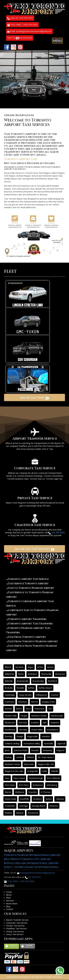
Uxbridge (23, 806)
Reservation (12, 903)
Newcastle (29, 764)
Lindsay (8, 757)
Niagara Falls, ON (46, 764)
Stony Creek (10, 799)
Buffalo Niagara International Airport (31, 863)
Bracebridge (38, 681)
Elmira (19, 709)
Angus (30, 667)
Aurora (50, 667)
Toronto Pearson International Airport (32, 855)
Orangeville (32, 771)
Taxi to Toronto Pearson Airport (30, 588)
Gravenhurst (53, 730)
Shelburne (20, 792)
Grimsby (9, 736)
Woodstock (33, 813)
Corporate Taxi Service (17, 923)
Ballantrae (9, 674)
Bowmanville (23, 681)
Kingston (60, 750)
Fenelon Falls (11, 716)
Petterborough (36, 778)
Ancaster (19, 667)
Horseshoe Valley (32, 743)
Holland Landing (12, 743)
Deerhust (23, 702)
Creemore (9, 702)
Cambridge (10, 695)
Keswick (35, 750)
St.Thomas (46, 792)
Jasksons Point (20, 750)
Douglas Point (48, 702)
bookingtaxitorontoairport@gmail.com (36, 873)
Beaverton (60, 674)
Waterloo (54, 806)
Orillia (44, 771)
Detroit (34, 702)
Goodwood (10, 730)
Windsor (20, 813)
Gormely (23, 730)
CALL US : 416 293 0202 (20, 18)
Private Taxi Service (15, 926)
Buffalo (31, 688)
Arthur (40, 667)
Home (9, 892)
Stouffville (24, 799)
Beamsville (46, 674)
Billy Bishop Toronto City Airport (28, 859)
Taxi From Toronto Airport (26, 637)
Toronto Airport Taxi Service (27, 579)
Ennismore (39, 709)
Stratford (37, 799)
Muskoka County (12, 764)
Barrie (21, 674)
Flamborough (57, 716)
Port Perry (24, 785)
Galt (45, 722)
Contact (10, 909)
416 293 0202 (33, 877)
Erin (50, 709)
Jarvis (7, 750)
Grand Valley (37, 730)
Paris (7, 778)
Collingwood (41, 695)
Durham (8, 709)
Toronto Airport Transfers (26, 619)
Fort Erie (23, 722)
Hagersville (32, 736)
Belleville (9, 681)
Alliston (8, 667)
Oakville (55, 771)
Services (10, 901)
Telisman (60, 799)
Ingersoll (61, 743)
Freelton (35, 722)
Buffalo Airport (45, 688)
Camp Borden (25, 695)
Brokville (9, 688)
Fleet (8, 898)
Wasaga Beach (39, 806)
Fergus (24, 716)
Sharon (8, 792)
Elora (28, 709)
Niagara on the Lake (14, 771)
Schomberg (52, 785)
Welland (8, 813)
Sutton (49, 799)
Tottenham (10, 806)
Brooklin (20, 688)
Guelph (20, 736)
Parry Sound (19, 778)
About (9, 895)
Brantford (52, 681)
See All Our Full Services (35, 549)
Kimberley (48, 750)
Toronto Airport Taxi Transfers (29, 624)
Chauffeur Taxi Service (16, 928)
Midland (30, 757)
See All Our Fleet (35, 397)
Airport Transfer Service (17, 920)
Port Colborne (53, 778)
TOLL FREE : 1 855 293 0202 (22, 25)
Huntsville (49, 743)
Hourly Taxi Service (15, 931)
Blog (8, 906)
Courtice (55, 695)
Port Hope (10, 785)
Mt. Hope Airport (46, 757)
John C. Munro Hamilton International (31, 867)
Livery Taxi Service (15, 934)
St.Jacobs (32, 792)
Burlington (32, 674)
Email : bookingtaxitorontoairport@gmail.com (29, 31)
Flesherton (10, 722)
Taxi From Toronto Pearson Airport (32, 641)
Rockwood (38, 785)
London (19, 757)
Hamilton (46, 736)
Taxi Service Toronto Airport (27, 584)
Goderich (55, 722)
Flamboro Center (39, 716)
